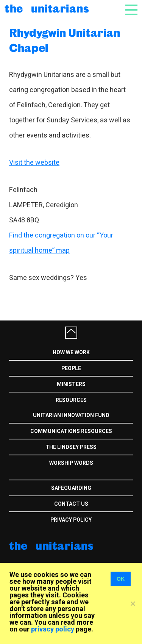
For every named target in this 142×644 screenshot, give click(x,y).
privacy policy (53, 629)
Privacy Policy (71, 520)
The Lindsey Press (71, 447)
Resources (71, 400)
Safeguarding (71, 488)
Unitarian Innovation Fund (71, 415)
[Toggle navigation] (131, 12)
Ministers (71, 384)
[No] (133, 603)
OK (121, 579)
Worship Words (71, 463)
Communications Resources (71, 431)
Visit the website (34, 163)
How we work (71, 352)
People (71, 368)
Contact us (71, 504)
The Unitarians (47, 8)
